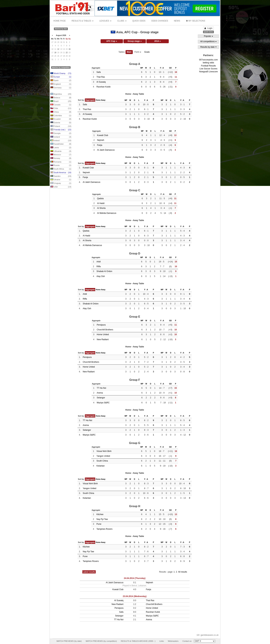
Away (103, 100)
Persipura (101, 325)
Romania (61, 162)
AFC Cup (112, 41)
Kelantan (100, 466)
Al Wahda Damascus (107, 213)
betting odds (208, 63)
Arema (100, 393)
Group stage (135, 41)
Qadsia (100, 198)
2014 (158, 41)
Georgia (61, 133)
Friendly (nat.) (61, 130)
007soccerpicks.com (208, 60)
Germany (61, 88)
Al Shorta (101, 208)
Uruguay (61, 183)
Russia (61, 165)
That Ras (101, 77)
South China (102, 461)
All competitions (208, 41)
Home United (103, 334)
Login (208, 28)
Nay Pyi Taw (102, 519)
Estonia (61, 123)
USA (61, 187)
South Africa (61, 169)
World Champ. (61, 74)
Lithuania (61, 151)
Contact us (187, 641)
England (61, 84)
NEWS (177, 21)
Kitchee (100, 514)
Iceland (61, 137)
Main (129, 52)
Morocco (61, 155)
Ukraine (61, 180)
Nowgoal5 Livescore (208, 72)
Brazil (61, 101)
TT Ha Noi (101, 388)
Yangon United (103, 456)
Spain (61, 81)
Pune (99, 524)
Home (98, 100)
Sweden (61, 176)
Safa (99, 72)
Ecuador (61, 119)
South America (61, 173)
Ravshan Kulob (103, 87)
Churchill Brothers (105, 330)
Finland (61, 126)
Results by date (208, 47)
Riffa (98, 266)
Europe (61, 77)
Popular (208, 36)
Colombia (61, 116)
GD (170, 68)
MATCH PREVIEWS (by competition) (101, 641)
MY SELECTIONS (196, 21)
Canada (61, 105)
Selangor (101, 398)
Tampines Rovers (104, 529)
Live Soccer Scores (208, 69)
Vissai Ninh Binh (104, 451)
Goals (147, 52)
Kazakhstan (61, 144)
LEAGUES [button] (105, 21)
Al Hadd (101, 203)
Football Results (208, 66)
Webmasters (173, 641)
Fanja (100, 145)
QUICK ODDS (139, 21)
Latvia (61, 148)
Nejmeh (101, 140)
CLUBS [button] (122, 21)
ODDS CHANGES (160, 21)
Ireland (61, 141)
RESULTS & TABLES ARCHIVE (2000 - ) (138, 641)
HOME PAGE (60, 21)
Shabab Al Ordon (104, 271)
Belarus (61, 98)
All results (183, 572)
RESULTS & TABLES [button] (83, 21)
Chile (61, 108)
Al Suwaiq (101, 82)
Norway (61, 158)
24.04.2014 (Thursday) (135, 578)
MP (142, 68)
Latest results (89, 572)
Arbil (98, 262)
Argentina (61, 94)
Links (162, 641)
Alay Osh (101, 276)
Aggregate (90, 100)
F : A (162, 68)
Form (138, 52)
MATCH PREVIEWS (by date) (69, 641)
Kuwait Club (103, 135)
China (61, 112)
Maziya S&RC (103, 403)
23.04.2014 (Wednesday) (135, 596)
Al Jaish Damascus (106, 150)
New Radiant (103, 339)
